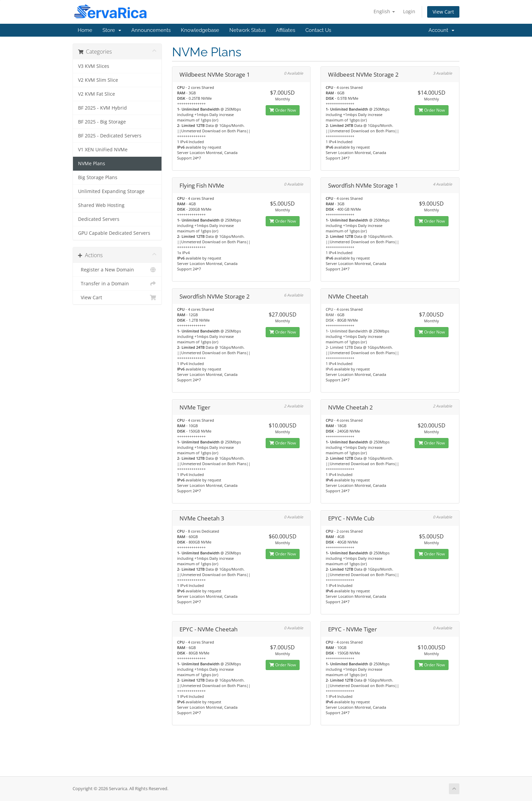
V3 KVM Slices (94, 66)
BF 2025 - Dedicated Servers (110, 136)
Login (409, 11)
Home (85, 30)
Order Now (283, 110)
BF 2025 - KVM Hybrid (102, 108)
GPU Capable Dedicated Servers (114, 233)
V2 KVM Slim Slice (98, 80)
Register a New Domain (117, 270)
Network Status (248, 30)
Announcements (151, 30)
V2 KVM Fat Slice (97, 94)
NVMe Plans (92, 164)
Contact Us (318, 30)
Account (441, 30)
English (384, 11)
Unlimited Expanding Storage (111, 191)
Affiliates (286, 30)
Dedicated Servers (99, 219)
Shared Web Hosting (101, 205)
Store (112, 30)
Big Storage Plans (98, 177)
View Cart (443, 12)
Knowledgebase (200, 30)
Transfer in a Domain (117, 284)
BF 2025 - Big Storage (102, 122)
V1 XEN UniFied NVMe (103, 150)
